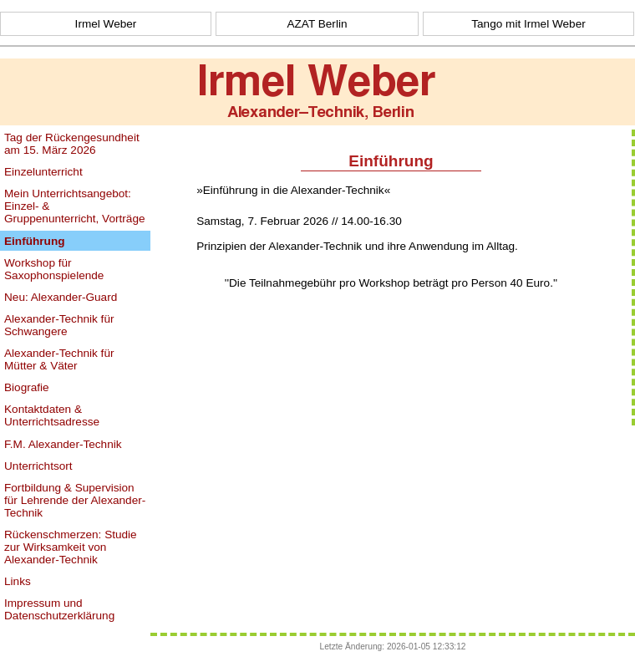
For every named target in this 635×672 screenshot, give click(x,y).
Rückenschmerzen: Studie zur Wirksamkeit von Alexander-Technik (71, 547)
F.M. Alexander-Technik (63, 444)
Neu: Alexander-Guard (61, 297)
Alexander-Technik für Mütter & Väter (59, 359)
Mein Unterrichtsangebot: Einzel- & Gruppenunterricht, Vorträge (75, 206)
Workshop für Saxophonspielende (54, 269)
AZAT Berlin (317, 24)
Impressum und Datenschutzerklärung (59, 609)
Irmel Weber (106, 24)
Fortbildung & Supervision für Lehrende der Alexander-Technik (75, 500)
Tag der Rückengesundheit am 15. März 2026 (72, 144)
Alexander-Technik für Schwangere (59, 325)
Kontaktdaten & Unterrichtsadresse (52, 415)
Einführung (34, 241)
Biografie (27, 387)
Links (18, 581)
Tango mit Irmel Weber (528, 24)
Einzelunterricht (43, 172)
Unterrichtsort (38, 466)
